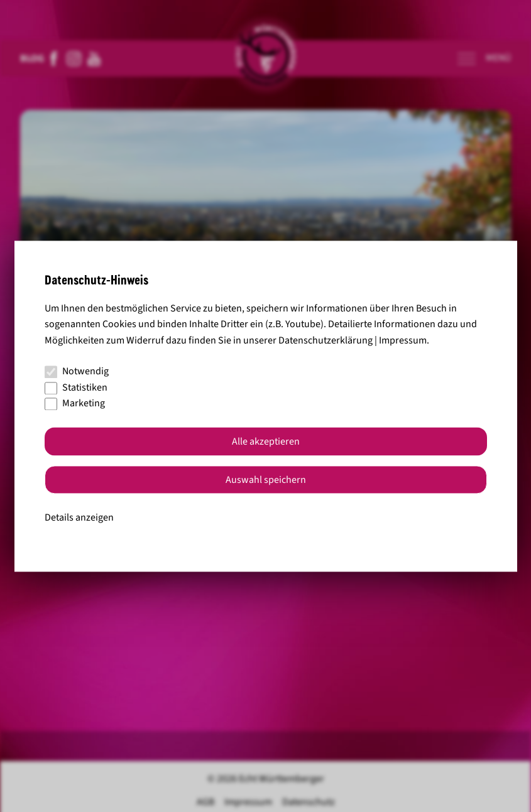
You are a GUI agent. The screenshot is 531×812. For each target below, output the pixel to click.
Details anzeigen (79, 517)
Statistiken (76, 387)
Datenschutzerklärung (326, 340)
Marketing (75, 404)
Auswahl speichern (266, 480)
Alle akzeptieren (266, 441)
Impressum (403, 340)
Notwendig (77, 372)
